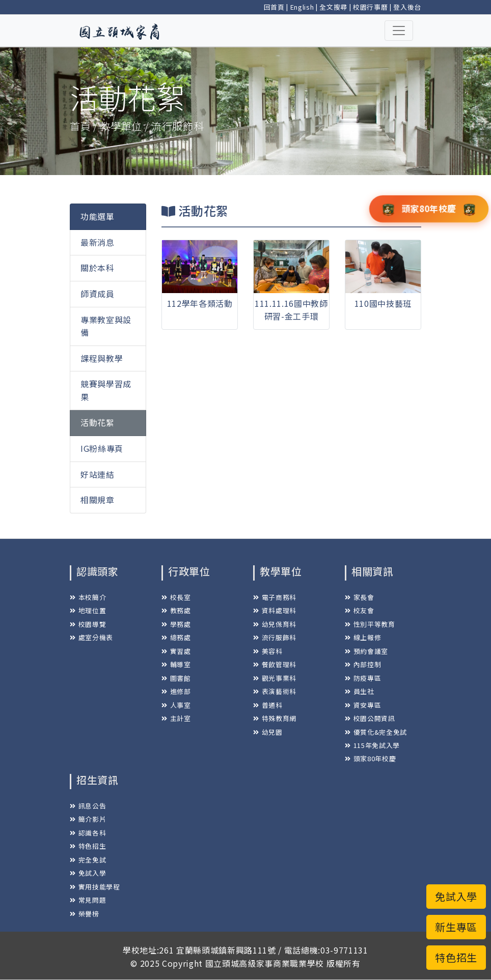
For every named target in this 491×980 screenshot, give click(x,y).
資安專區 (363, 705)
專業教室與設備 (106, 326)
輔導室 (176, 664)
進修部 (176, 691)
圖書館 (176, 678)
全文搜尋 (333, 7)
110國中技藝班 (383, 303)
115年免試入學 (372, 745)
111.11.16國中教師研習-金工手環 (291, 310)
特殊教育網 (275, 718)
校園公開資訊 (370, 718)
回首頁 (274, 7)
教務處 (176, 610)
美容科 (268, 651)
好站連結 (98, 474)
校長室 (176, 597)
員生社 (360, 691)
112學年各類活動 (200, 303)
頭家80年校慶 (370, 758)
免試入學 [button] (456, 896)
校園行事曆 (370, 7)
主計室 (176, 718)
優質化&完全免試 (376, 732)
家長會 (360, 597)
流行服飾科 (275, 637)
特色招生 (88, 846)
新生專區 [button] (456, 927)
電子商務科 (275, 597)
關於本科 (98, 268)
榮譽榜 (85, 914)
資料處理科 (275, 610)
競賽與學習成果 (106, 390)
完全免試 (88, 860)
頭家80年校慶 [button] (429, 208)
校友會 (360, 610)
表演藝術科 (275, 691)
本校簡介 (88, 597)
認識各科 (88, 833)
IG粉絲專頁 (102, 448)
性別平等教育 (370, 624)
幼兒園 (268, 732)
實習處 (176, 651)
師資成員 (98, 294)
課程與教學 (102, 358)
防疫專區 (363, 678)
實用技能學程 (95, 887)
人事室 (176, 705)
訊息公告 (88, 806)
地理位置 (88, 610)
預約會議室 (366, 651)
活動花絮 (98, 422)
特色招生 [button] (456, 957)
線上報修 (363, 637)
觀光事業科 (275, 678)
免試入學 (88, 873)
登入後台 (407, 7)
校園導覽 (88, 624)
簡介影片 (88, 819)
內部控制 (363, 664)
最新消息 (98, 242)
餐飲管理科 (275, 664)
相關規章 (98, 500)
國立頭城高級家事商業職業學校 (265, 963)
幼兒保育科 (275, 624)
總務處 (176, 637)
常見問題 (88, 900)
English (302, 7)
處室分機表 (91, 637)
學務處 (176, 624)
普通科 (268, 705)
